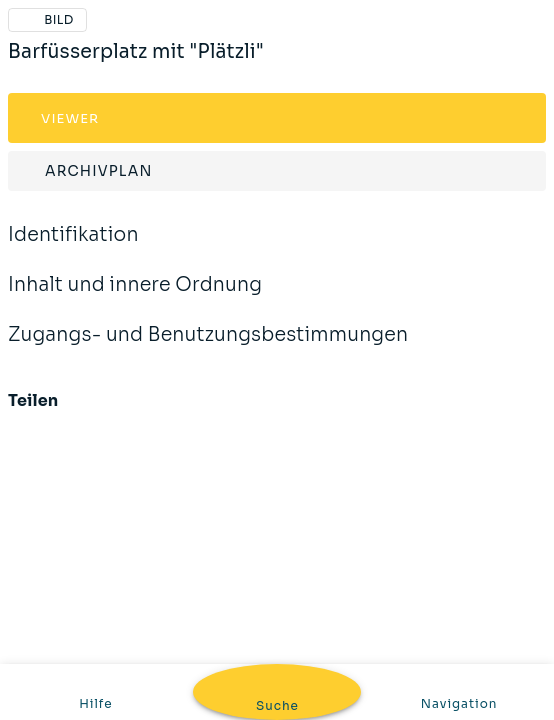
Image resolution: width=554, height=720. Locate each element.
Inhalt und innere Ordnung (135, 298)
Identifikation (73, 248)
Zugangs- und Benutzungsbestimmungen (208, 348)
